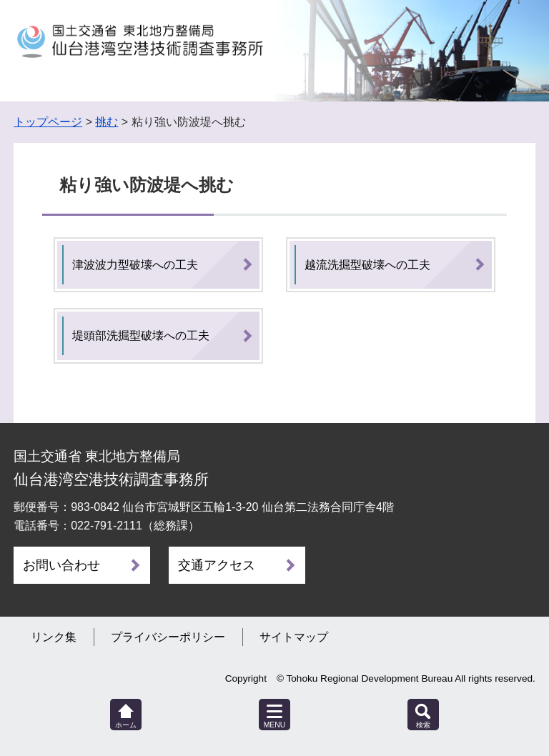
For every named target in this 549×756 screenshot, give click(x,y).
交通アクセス (217, 565)
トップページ (48, 122)
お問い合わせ (61, 565)
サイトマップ (294, 637)
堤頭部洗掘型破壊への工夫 (141, 335)
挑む (107, 122)
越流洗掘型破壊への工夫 (367, 265)
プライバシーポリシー (168, 637)
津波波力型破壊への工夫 (135, 265)
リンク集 (54, 637)
